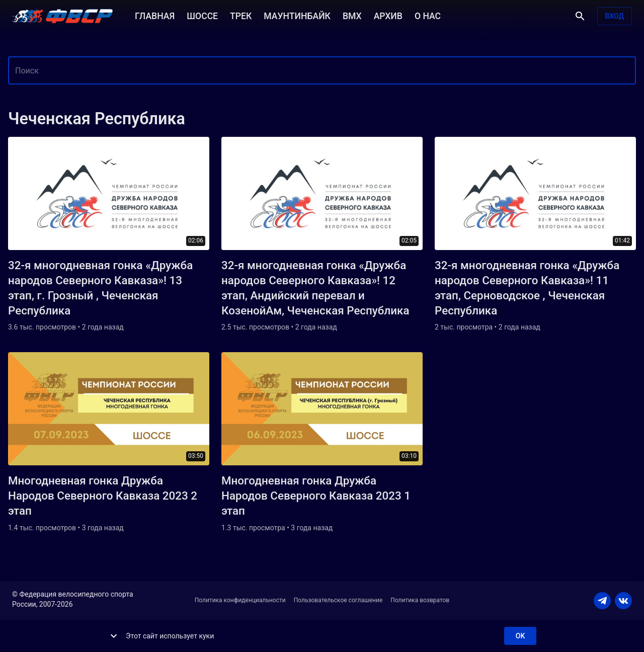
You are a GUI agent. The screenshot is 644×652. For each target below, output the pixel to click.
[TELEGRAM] (602, 601)
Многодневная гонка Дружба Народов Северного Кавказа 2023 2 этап (103, 496)
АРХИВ (388, 15)
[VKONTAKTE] (623, 601)
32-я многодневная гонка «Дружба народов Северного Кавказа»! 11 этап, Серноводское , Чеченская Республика (527, 288)
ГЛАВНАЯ (155, 15)
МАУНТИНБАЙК (297, 15)
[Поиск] (580, 16)
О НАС (428, 15)
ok (520, 636)
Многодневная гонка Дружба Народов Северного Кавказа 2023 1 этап (316, 496)
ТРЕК (241, 15)
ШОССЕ (202, 15)
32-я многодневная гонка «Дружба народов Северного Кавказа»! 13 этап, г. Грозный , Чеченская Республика (100, 288)
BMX (352, 15)
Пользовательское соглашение (338, 600)
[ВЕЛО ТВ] (62, 16)
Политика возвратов (420, 600)
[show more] (114, 636)
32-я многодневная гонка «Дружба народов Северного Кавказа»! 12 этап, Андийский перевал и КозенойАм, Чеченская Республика (315, 288)
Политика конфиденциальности (240, 600)
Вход (615, 16)
